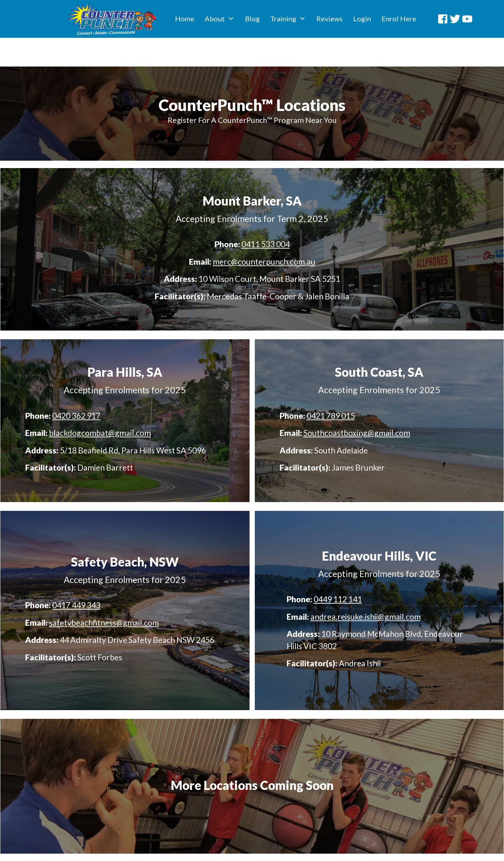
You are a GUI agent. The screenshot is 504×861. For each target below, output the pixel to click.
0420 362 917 (76, 389)
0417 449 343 (76, 579)
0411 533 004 (266, 218)
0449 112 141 (338, 573)
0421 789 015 (331, 389)
